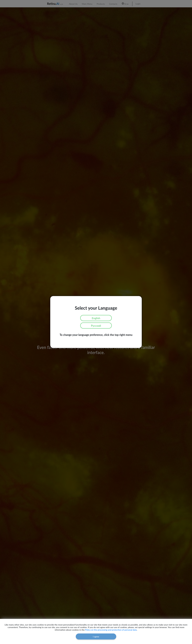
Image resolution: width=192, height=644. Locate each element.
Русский (96, 326)
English (96, 318)
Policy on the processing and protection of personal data (111, 630)
